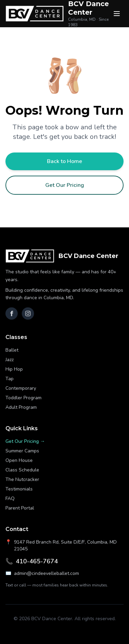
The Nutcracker (22, 479)
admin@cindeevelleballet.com (42, 574)
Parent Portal (20, 508)
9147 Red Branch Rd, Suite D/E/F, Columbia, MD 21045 (61, 545)
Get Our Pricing (65, 185)
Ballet (12, 350)
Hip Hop (14, 369)
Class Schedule (22, 470)
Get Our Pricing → (25, 441)
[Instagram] (28, 313)
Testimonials (19, 489)
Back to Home (64, 161)
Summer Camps (22, 451)
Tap (10, 379)
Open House (19, 460)
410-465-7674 (32, 561)
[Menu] (117, 14)
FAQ (10, 498)
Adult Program (21, 407)
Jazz (10, 360)
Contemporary (21, 388)
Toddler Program (23, 398)
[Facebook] (12, 313)
